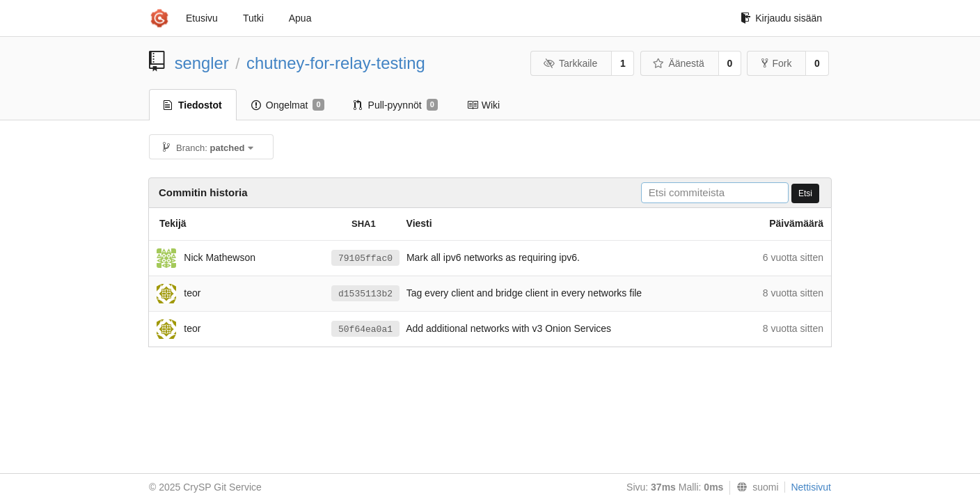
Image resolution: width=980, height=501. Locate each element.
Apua (300, 18)
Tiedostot (193, 105)
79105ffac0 (365, 259)
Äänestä (679, 63)
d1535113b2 (365, 294)
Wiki (483, 105)
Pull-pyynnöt (396, 105)
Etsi (805, 193)
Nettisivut (811, 487)
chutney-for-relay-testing (336, 63)
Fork (776, 63)
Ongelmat (288, 105)
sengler (202, 63)
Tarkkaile (570, 63)
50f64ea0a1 (365, 329)
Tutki (253, 18)
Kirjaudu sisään (781, 18)
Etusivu (202, 18)
